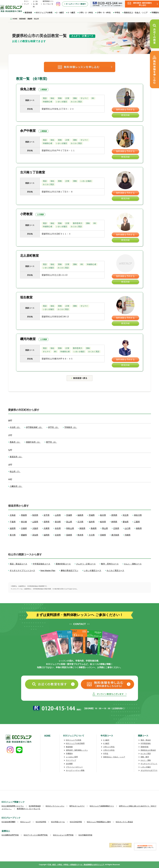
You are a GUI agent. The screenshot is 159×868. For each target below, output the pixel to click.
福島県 (80, 515)
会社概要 (69, 764)
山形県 (58, 515)
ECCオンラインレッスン (55, 806)
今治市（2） (15, 427)
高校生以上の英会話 (148, 750)
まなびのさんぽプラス (149, 770)
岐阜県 (103, 522)
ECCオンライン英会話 (124, 822)
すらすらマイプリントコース (22, 570)
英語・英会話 (146, 740)
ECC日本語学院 (76, 822)
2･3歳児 (106, 740)
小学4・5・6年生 (104, 13)
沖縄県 (128, 535)
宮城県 (69, 515)
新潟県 (58, 522)
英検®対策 (145, 747)
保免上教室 (28, 89)
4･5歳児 (106, 743)
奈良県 (58, 528)
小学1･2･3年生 (109, 747)
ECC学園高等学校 (85, 835)
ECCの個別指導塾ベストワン (13, 806)
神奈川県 (138, 515)
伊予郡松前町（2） (34, 427)
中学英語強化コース (41, 564)
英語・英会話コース (18, 564)
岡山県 (105, 528)
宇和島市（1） (71, 427)
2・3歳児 (60, 13)
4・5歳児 (71, 13)
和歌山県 (70, 528)
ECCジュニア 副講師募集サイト (102, 806)
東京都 (24, 522)
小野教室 (26, 214)
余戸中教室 (28, 131)
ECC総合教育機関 (9, 822)
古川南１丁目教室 (33, 172)
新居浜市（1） (16, 457)
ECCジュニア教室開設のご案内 (99, 822)
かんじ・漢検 (146, 760)
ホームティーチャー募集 (75, 770)
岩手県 (47, 515)
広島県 (116, 528)
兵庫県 (47, 528)
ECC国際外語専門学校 (10, 835)
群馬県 (114, 515)
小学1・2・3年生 (86, 13)
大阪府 (35, 528)
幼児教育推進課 (35, 806)
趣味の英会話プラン (70, 570)
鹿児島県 (115, 535)
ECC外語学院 (41, 822)
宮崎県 (103, 535)
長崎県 (69, 535)
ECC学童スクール (58, 822)
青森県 (24, 515)
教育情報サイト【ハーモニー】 (29, 809)
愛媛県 (24, 535)
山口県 (128, 528)
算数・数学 (145, 757)
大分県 (92, 535)
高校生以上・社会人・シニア (136, 13)
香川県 (13, 535)
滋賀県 (13, 528)
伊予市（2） (53, 427)
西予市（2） (51, 442)
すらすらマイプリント (149, 764)
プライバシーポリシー (74, 767)
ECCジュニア (26, 822)
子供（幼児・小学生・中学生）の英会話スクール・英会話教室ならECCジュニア (76, 865)
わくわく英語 (146, 754)
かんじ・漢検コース (133, 564)
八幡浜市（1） (16, 486)
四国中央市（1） (33, 442)
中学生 (117, 13)
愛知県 (126, 522)
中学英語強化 (146, 743)
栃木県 (103, 515)
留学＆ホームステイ (77, 806)
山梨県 (35, 522)
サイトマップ (71, 760)
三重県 (137, 522)
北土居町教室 (29, 256)
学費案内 (69, 754)
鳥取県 (82, 528)
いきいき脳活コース (92, 570)
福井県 (92, 522)
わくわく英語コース (115, 570)
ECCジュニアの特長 (44, 13)
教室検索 (28, 13)
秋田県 (35, 515)
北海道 (13, 515)
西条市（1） (15, 442)
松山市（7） (15, 471)
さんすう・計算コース (86, 564)
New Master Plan (48, 570)
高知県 (35, 535)
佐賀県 (58, 535)
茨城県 (92, 515)
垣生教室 (26, 297)
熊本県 (80, 535)
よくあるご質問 (35, 4)
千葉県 (13, 522)
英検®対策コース (63, 564)
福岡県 (47, 535)
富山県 (69, 522)
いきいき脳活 (146, 767)
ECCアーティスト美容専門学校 (36, 835)
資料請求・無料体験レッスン (77, 750)
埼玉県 (126, 515)
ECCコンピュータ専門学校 (63, 835)
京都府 (24, 528)
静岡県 (114, 522)
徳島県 (139, 528)
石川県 (80, 522)
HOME (47, 736)
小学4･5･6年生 (109, 750)
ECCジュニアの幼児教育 (75, 743)
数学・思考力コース (110, 564)
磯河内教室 (28, 339)
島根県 (94, 528)
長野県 (47, 522)
